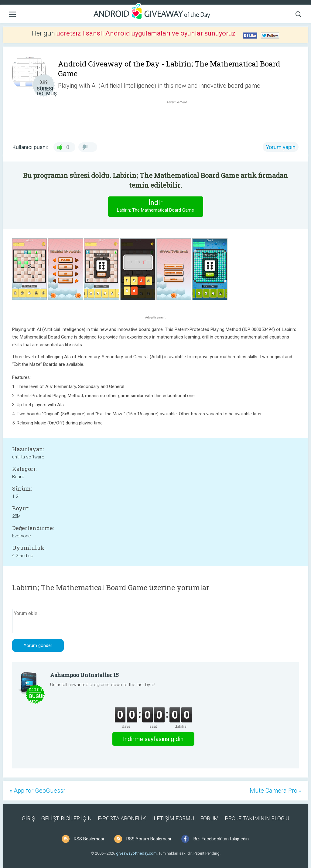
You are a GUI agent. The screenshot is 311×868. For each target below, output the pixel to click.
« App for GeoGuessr (37, 791)
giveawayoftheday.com (136, 853)
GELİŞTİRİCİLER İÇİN (67, 818)
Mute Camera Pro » (276, 791)
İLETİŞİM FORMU (173, 818)
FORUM (209, 818)
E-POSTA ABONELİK (122, 818)
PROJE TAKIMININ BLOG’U (257, 818)
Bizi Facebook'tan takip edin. (222, 839)
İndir (155, 206)
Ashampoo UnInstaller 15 (84, 675)
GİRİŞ (29, 818)
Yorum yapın (281, 147)
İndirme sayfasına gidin (153, 739)
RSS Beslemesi (89, 839)
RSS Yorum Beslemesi (149, 839)
